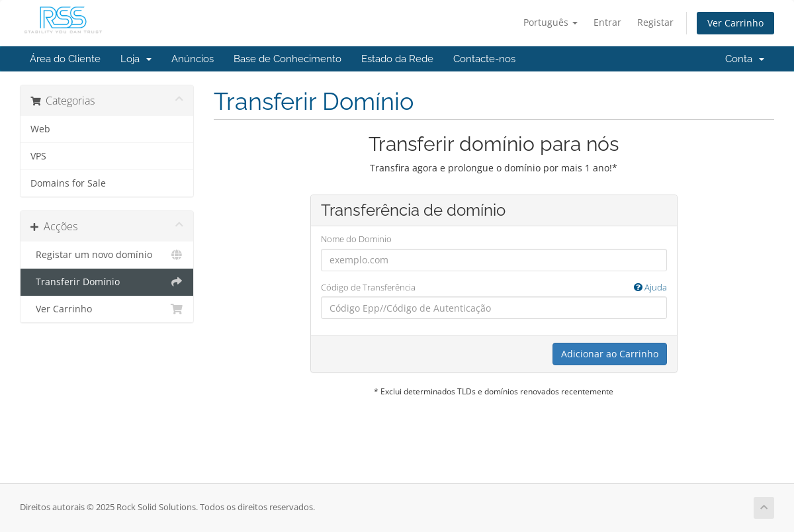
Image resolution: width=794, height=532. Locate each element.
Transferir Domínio (107, 282)
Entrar (607, 22)
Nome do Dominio (356, 239)
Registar (655, 22)
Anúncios (193, 59)
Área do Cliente (65, 59)
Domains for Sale (68, 183)
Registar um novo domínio (107, 255)
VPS (38, 156)
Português (551, 22)
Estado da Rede (397, 59)
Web (40, 129)
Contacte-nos (484, 59)
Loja (136, 59)
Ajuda (650, 287)
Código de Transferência (494, 288)
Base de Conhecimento (287, 59)
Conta (745, 59)
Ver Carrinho (735, 23)
